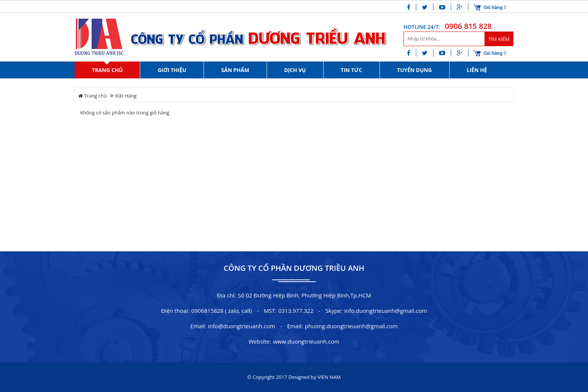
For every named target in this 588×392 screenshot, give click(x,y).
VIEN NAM (329, 377)
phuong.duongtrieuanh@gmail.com (351, 326)
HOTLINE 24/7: (422, 27)
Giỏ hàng (493, 8)
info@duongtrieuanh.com (242, 326)
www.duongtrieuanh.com (306, 341)
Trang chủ (93, 96)
